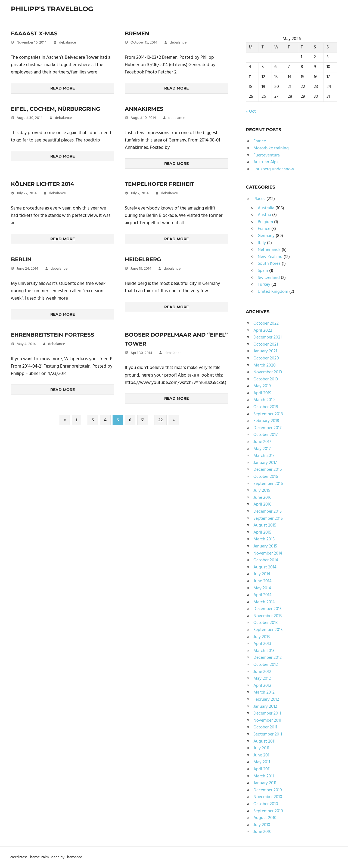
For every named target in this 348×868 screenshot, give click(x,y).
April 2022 (263, 331)
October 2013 (265, 623)
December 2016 (268, 470)
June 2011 (262, 755)
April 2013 (262, 644)
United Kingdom (273, 292)
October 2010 (266, 804)
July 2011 (261, 748)
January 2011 (265, 783)
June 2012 (262, 672)
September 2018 (268, 414)
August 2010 (265, 818)
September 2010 (268, 811)
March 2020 (265, 365)
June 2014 (262, 581)
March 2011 (264, 776)
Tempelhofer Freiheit (160, 184)
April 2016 (262, 504)
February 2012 (266, 700)
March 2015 (264, 539)
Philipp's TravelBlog (52, 9)
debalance (67, 43)
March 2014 (264, 602)
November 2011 (267, 721)
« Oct (251, 112)
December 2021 (268, 337)
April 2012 (262, 686)
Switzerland (269, 278)
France (260, 141)
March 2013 (264, 651)
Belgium (265, 222)
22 (160, 420)
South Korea (269, 264)
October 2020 (266, 358)
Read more (63, 88)
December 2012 (268, 658)
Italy (262, 243)
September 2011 (268, 734)
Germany (266, 236)
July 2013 (262, 637)
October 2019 (266, 379)
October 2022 (266, 324)
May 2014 (262, 588)
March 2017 (264, 456)
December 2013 (267, 609)
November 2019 (268, 372)
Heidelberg (143, 259)
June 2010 (262, 832)
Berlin (21, 259)
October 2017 (265, 435)
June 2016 (262, 498)
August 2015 (265, 525)
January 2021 (265, 351)
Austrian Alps (266, 162)
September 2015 (268, 519)
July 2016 (262, 491)
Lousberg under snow (274, 169)
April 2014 (262, 595)
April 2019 (262, 393)
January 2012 (265, 707)
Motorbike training (271, 148)
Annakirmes (144, 109)
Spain (263, 271)
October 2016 (266, 477)
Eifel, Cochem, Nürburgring (57, 109)
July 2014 (262, 574)
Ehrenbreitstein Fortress (53, 335)
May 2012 (262, 679)
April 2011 (262, 769)
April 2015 (262, 533)
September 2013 (268, 630)
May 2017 (262, 449)
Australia (266, 208)
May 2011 (262, 762)
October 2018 (266, 407)
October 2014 (266, 560)
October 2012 (266, 665)
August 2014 (265, 567)
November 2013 (268, 616)
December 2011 (267, 713)
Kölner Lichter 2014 (43, 184)
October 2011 (265, 727)
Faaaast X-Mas (34, 33)
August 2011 (264, 741)
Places (259, 199)
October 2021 (266, 344)
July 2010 (262, 825)
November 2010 (268, 797)
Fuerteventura (267, 155)
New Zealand (270, 257)
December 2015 (268, 512)
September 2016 (268, 484)
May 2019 (262, 386)
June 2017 (262, 442)
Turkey (264, 285)
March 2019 (264, 400)
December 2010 (268, 790)
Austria (264, 215)
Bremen (137, 33)
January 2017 (265, 463)
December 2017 (267, 428)
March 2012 (264, 692)
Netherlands (269, 250)
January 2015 (265, 546)
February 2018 (266, 421)
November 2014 (268, 553)
